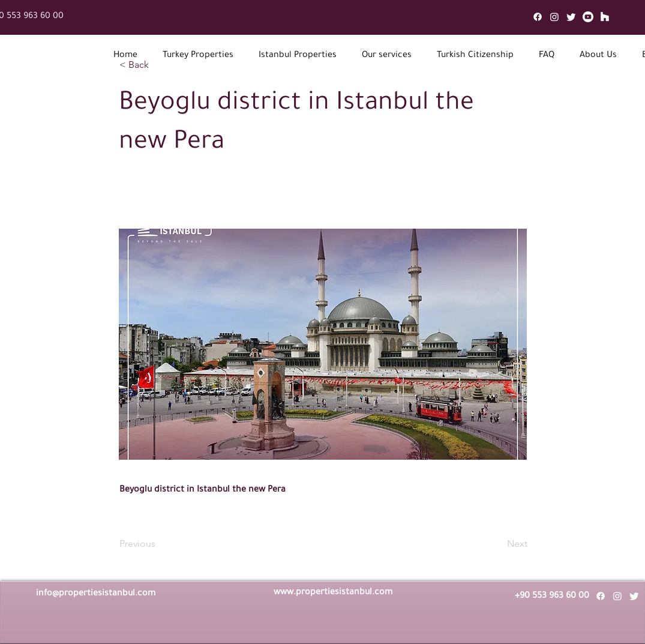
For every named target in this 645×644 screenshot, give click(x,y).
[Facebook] (538, 17)
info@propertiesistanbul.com (96, 594)
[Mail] (605, 17)
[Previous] (159, 544)
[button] (198, 56)
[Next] (497, 544)
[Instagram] (554, 17)
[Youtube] (588, 17)
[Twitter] (571, 17)
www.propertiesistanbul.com (333, 593)
